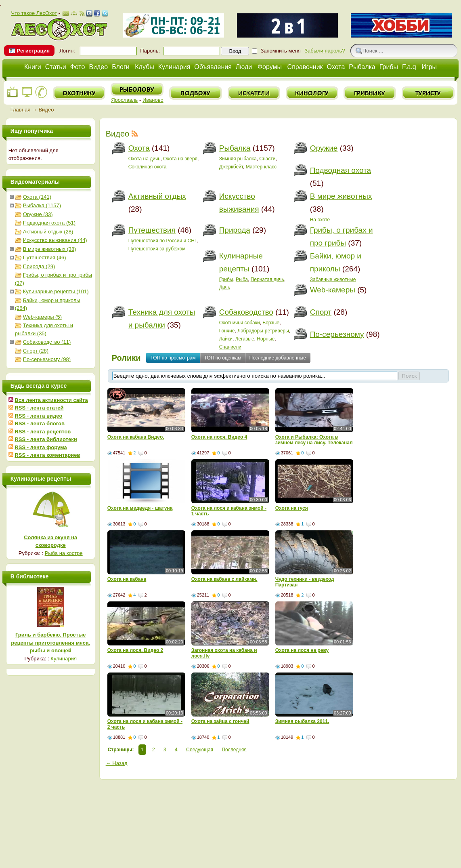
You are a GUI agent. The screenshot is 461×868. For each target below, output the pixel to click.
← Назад (117, 763)
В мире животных (341, 196)
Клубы (145, 67)
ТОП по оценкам (223, 358)
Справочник (305, 67)
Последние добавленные (278, 358)
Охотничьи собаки (240, 323)
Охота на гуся (292, 508)
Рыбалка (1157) (42, 205)
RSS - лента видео (38, 416)
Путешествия (152, 230)
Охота (336, 67)
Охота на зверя (180, 159)
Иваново (153, 100)
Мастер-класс (261, 167)
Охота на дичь (145, 159)
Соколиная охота (148, 167)
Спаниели (230, 347)
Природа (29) (39, 266)
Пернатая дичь (267, 280)
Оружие (324, 148)
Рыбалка (362, 67)
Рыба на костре (64, 553)
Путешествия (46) (45, 257)
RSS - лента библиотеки (46, 439)
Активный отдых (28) (48, 232)
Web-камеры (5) (42, 317)
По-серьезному (337, 334)
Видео (98, 67)
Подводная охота (341, 170)
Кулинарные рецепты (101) (56, 291)
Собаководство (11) (47, 342)
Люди (244, 67)
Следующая (200, 750)
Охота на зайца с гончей (220, 721)
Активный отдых (157, 196)
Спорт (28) (36, 351)
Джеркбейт (231, 167)
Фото (78, 67)
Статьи (56, 67)
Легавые (245, 339)
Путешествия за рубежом (157, 249)
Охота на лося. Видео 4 (219, 437)
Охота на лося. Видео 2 (135, 650)
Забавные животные (333, 280)
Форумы (270, 67)
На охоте (320, 220)
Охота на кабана (127, 579)
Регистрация (33, 51)
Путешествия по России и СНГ (162, 241)
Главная (20, 110)
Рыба (242, 280)
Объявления (213, 67)
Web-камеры (333, 290)
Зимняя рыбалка (238, 159)
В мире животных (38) (50, 249)
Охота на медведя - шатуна (140, 508)
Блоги (121, 67)
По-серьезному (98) (47, 359)
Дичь (225, 288)
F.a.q (409, 67)
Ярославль (124, 100)
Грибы (389, 67)
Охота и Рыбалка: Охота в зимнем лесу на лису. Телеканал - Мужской (314, 443)
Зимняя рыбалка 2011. (302, 721)
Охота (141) (37, 197)
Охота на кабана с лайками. (224, 579)
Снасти (267, 159)
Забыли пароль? (325, 51)
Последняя (234, 750)
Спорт (321, 312)
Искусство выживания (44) (55, 240)
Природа (235, 230)
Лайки (226, 339)
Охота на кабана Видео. (136, 437)
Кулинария (174, 67)
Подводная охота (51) (49, 223)
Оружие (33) (38, 214)
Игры (429, 67)
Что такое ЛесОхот (34, 13)
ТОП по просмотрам (173, 358)
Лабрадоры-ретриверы (263, 331)
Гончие (227, 331)
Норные (266, 339)
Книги (33, 67)
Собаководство (246, 312)
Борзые (271, 323)
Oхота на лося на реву (302, 650)
